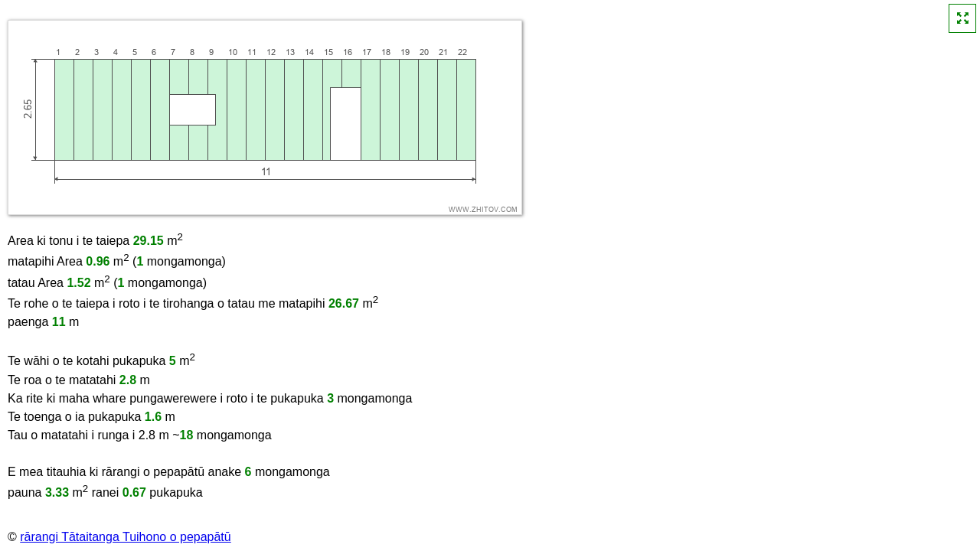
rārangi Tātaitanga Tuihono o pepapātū (125, 537)
